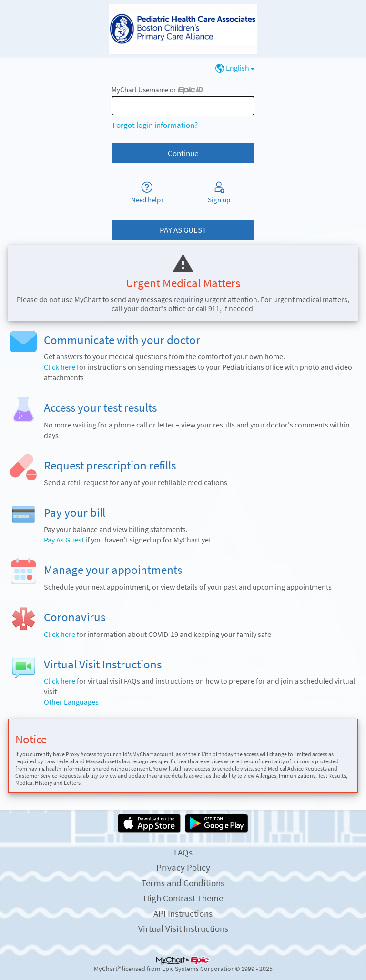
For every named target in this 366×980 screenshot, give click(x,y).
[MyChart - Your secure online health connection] (183, 29)
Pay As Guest (64, 540)
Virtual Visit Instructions (183, 928)
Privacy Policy (183, 867)
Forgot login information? (155, 125)
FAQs (183, 852)
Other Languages (71, 702)
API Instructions (183, 913)
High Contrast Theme (183, 898)
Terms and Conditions (183, 883)
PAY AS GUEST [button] (183, 230)
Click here (60, 367)
